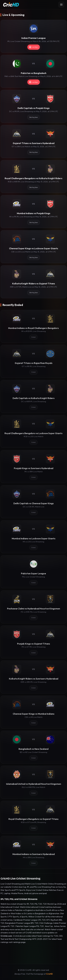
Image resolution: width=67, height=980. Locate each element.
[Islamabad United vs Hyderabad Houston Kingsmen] (33, 782)
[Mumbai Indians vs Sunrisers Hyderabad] (33, 852)
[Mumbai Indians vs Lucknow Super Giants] (33, 537)
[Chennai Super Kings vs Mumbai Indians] (33, 712)
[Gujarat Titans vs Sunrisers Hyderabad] (33, 141)
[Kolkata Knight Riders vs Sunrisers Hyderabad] (33, 677)
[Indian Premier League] (33, 36)
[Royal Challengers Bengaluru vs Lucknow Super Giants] (33, 432)
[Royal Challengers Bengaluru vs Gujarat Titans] (33, 817)
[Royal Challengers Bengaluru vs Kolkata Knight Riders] (33, 177)
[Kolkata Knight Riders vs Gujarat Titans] (33, 282)
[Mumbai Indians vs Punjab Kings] (33, 212)
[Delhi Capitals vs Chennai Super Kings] (33, 502)
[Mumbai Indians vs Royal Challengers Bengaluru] (33, 326)
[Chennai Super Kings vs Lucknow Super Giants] (33, 247)
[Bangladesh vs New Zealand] (33, 747)
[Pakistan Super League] (33, 572)
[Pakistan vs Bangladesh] (33, 71)
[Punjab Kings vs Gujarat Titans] (33, 642)
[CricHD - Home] (11, 5)
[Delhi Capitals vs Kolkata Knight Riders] (33, 396)
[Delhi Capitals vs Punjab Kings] (33, 106)
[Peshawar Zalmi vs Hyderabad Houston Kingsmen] (33, 607)
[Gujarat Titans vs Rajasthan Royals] (33, 361)
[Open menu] (61, 5)
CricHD (49, 974)
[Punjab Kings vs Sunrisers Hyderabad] (33, 467)
